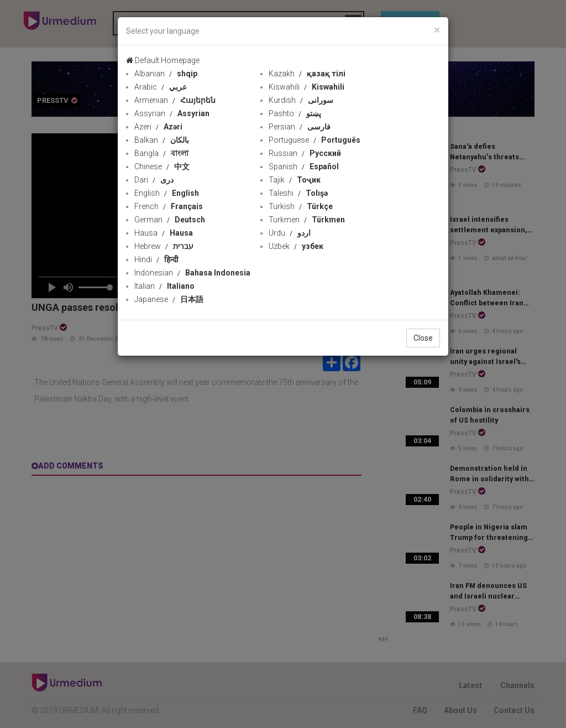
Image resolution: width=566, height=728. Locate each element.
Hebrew (164, 246)
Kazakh (307, 74)
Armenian (175, 100)
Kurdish (301, 100)
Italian (164, 286)
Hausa (164, 233)
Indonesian (192, 273)
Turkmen (307, 220)
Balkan (162, 140)
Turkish (301, 206)
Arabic (161, 87)
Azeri (158, 127)
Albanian (166, 74)
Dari (154, 180)
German (170, 220)
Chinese (162, 167)
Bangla (161, 153)
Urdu (290, 233)
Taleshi (298, 193)
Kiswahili (306, 87)
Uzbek (296, 246)
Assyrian (172, 113)
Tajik (295, 180)
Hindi (156, 259)
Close (423, 338)
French (169, 206)
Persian (300, 127)
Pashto (295, 113)
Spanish (304, 167)
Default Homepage (163, 60)
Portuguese (315, 140)
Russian (305, 153)
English (167, 193)
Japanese (169, 299)
